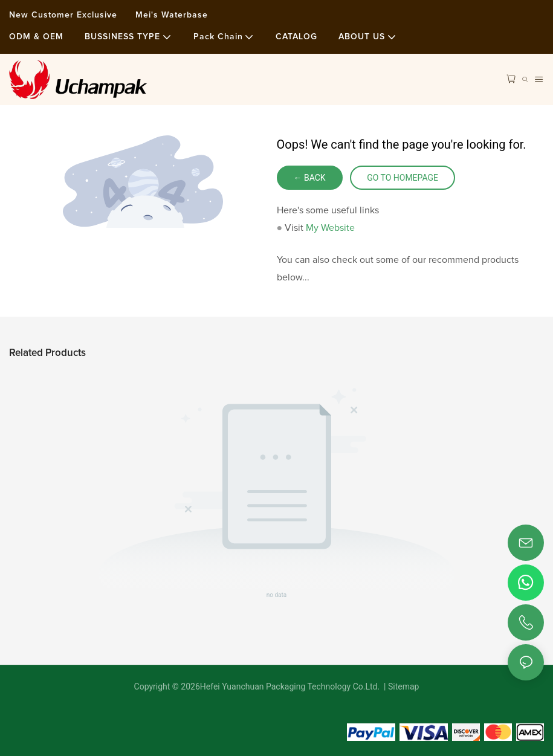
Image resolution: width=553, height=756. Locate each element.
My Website (330, 228)
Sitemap (403, 687)
